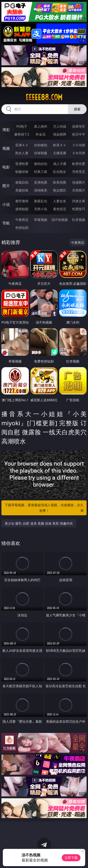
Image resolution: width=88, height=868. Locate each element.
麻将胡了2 (22, 134)
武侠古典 (79, 201)
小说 (6, 204)
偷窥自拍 (22, 182)
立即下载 (71, 858)
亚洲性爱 (22, 164)
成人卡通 (60, 164)
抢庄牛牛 (79, 134)
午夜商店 (22, 220)
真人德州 (41, 126)
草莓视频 (41, 220)
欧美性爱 (79, 164)
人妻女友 (60, 201)
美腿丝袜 (22, 190)
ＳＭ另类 (79, 153)
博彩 (6, 130)
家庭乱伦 (41, 201)
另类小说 (41, 209)
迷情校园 (22, 209)
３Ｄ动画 (79, 145)
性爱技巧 (79, 209)
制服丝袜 (22, 172)
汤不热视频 (60, 220)
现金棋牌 (60, 134)
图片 (6, 186)
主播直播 (60, 153)
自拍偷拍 (41, 145)
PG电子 (22, 126)
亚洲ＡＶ (22, 145)
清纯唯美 (41, 190)
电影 (6, 167)
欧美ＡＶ (60, 145)
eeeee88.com (44, 97)
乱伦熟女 (60, 172)
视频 (6, 148)
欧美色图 (60, 182)
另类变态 (79, 172)
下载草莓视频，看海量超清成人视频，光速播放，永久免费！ (45, 508)
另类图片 (79, 190)
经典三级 (41, 172)
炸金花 (41, 134)
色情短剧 (22, 228)
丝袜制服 (41, 153)
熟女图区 (60, 190)
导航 (6, 223)
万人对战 (60, 126)
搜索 (77, 109)
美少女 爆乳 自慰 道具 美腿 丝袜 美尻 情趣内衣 (39, 523)
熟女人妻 (22, 153)
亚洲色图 (41, 182)
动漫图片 (79, 182)
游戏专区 (79, 126)
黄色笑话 (60, 209)
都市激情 (22, 201)
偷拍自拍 (41, 164)
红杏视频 (79, 220)
